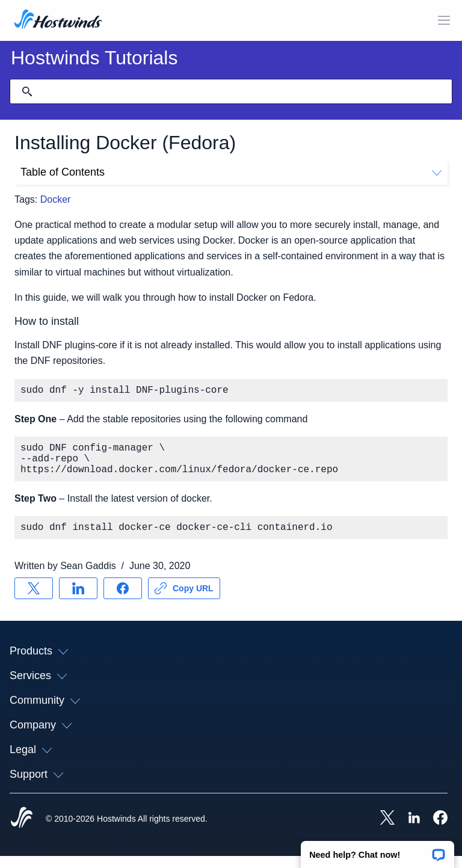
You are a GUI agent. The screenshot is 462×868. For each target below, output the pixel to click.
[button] (377, 851)
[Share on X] (34, 600)
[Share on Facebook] (123, 600)
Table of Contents (231, 172)
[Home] (58, 20)
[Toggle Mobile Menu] (444, 20)
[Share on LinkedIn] (78, 600)
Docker (56, 199)
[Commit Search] (27, 91)
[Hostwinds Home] (22, 831)
